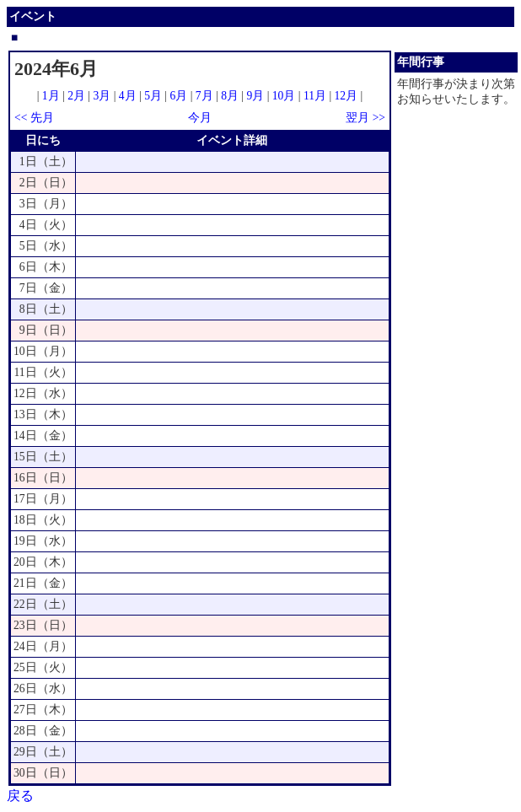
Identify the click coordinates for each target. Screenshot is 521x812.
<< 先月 (34, 118)
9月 (255, 96)
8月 (230, 96)
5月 (153, 96)
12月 (346, 96)
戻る (20, 796)
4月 (128, 96)
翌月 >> (365, 118)
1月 (51, 96)
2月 (76, 96)
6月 (178, 96)
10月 (284, 96)
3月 (102, 96)
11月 (315, 96)
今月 (200, 118)
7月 (204, 96)
